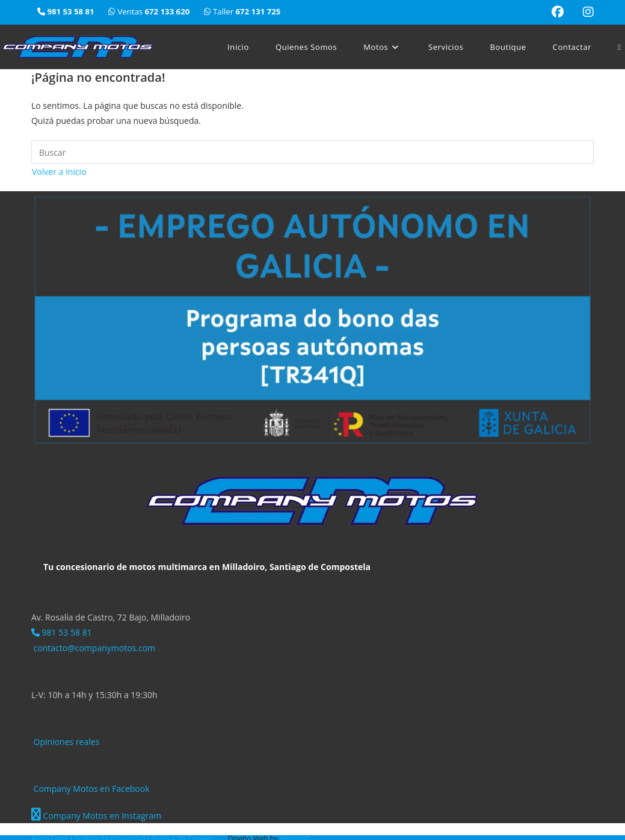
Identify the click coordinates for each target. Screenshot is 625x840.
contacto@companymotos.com (93, 648)
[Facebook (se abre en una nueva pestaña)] (558, 12)
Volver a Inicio (59, 172)
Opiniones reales (65, 742)
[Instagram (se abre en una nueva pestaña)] (583, 12)
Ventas (150, 11)
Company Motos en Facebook (91, 789)
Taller (242, 11)
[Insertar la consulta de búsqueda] (312, 152)
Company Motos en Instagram (96, 816)
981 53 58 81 (62, 632)
